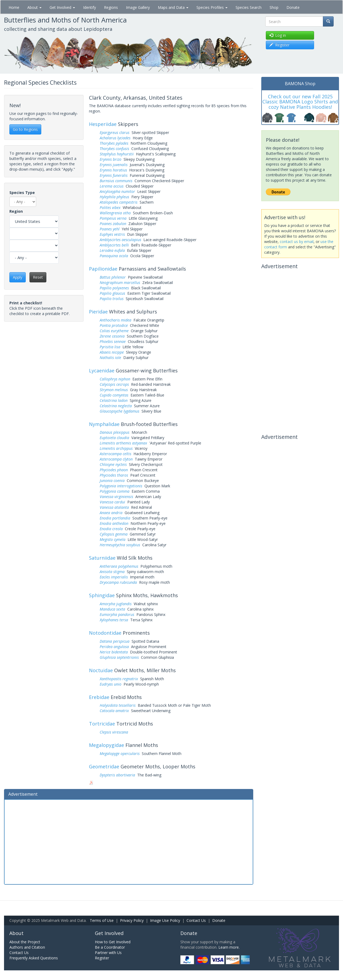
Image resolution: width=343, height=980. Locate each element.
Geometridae (104, 766)
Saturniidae (102, 558)
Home (14, 7)
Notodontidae (105, 633)
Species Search (249, 7)
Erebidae (99, 697)
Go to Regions (25, 129)
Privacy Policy (132, 920)
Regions (111, 7)
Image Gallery (138, 7)
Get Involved (62, 7)
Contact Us (196, 920)
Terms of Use (102, 920)
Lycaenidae (102, 371)
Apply (18, 277)
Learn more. (229, 947)
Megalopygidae (107, 745)
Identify (90, 7)
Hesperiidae (103, 124)
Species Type (22, 192)
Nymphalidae (104, 424)
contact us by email (297, 242)
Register (102, 958)
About (34, 7)
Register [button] (279, 45)
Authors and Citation (27, 947)
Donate (293, 7)
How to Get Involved (113, 942)
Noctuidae (101, 670)
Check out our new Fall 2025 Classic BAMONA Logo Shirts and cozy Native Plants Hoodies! (300, 102)
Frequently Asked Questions (34, 958)
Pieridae (98, 312)
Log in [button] (278, 35)
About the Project (25, 942)
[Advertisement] (129, 841)
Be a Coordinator (110, 947)
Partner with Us (108, 953)
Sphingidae (102, 595)
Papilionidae (103, 269)
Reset (38, 277)
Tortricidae (102, 724)
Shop (274, 7)
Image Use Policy (165, 920)
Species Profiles (212, 7)
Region (16, 211)
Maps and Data (173, 7)
